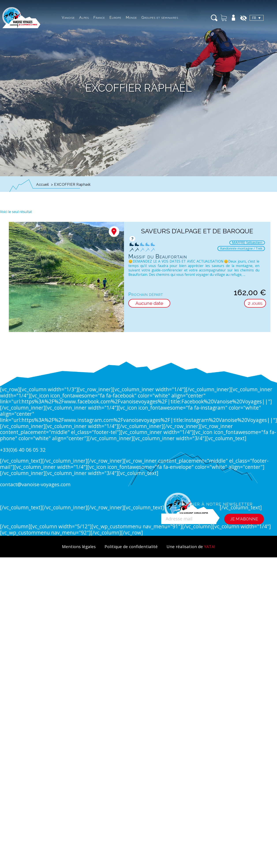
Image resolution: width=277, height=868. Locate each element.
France (99, 18)
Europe (115, 18)
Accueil (43, 184)
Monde (131, 18)
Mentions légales (79, 546)
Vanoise (68, 18)
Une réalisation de (191, 546)
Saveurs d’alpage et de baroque (197, 231)
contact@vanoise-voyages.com (35, 484)
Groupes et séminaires (160, 18)
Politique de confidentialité (131, 546)
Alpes (84, 18)
